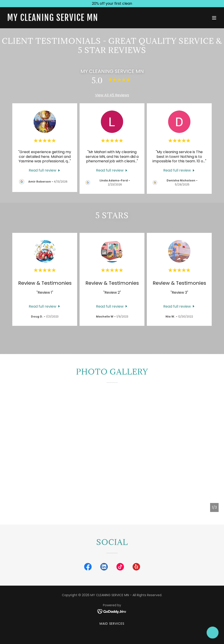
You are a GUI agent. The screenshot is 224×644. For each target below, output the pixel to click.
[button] (214, 18)
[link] (53, 20)
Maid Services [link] (112, 624)
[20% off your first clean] (112, 4)
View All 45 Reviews (112, 95)
